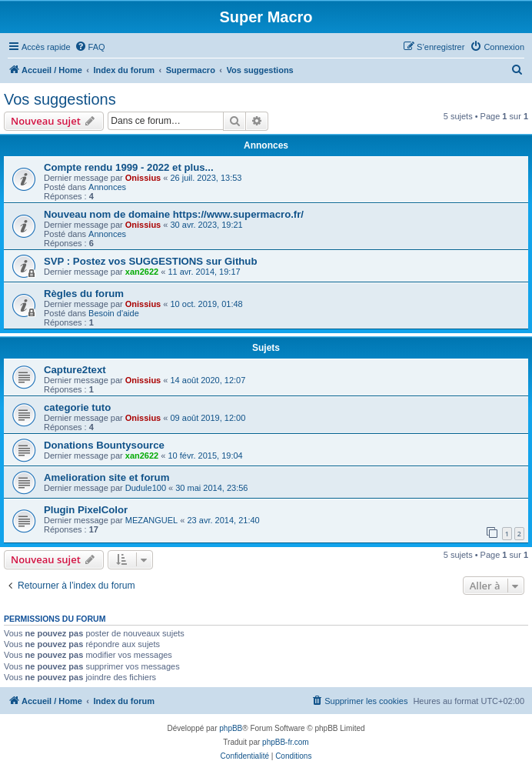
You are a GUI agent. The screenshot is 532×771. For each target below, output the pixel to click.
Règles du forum (84, 294)
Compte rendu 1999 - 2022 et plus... (129, 167)
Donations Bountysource (104, 445)
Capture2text (75, 370)
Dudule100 (146, 488)
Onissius (143, 178)
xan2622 (142, 272)
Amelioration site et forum (106, 477)
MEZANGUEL (151, 520)
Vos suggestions (60, 99)
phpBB (231, 728)
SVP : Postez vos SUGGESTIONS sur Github (150, 261)
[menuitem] (90, 47)
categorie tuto (77, 407)
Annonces (107, 187)
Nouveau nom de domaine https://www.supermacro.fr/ (174, 214)
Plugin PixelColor (86, 510)
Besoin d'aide (114, 313)
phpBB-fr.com (286, 742)
